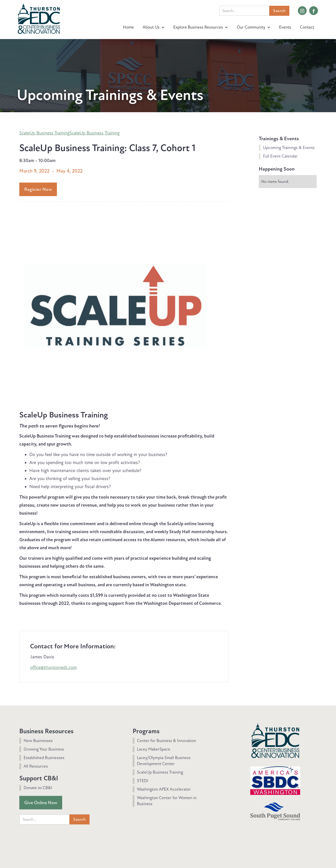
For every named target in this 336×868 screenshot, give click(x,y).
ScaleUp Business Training (44, 133)
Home (128, 27)
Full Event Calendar (280, 156)
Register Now (38, 189)
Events (285, 27)
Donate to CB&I (38, 788)
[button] (154, 27)
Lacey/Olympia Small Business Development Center (164, 761)
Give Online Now (41, 803)
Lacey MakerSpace (154, 749)
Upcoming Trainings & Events (289, 148)
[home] (39, 18)
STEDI (143, 781)
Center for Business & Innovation (166, 741)
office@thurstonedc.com (53, 667)
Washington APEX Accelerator (164, 789)
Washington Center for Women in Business (167, 801)
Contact (307, 27)
